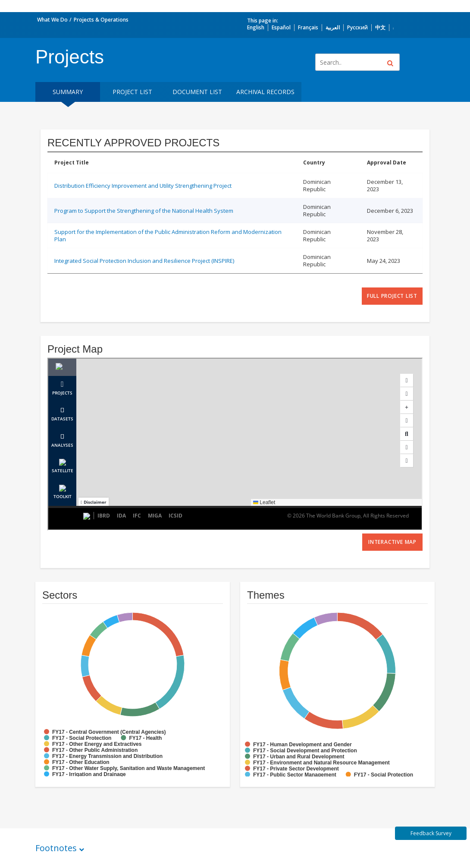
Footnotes (56, 848)
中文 (380, 27)
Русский (357, 27)
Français (308, 27)
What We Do (52, 20)
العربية (333, 27)
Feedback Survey (431, 833)
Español (281, 27)
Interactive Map (392, 542)
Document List (197, 92)
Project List (132, 92)
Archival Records (265, 92)
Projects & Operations (101, 20)
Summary (68, 92)
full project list (392, 296)
